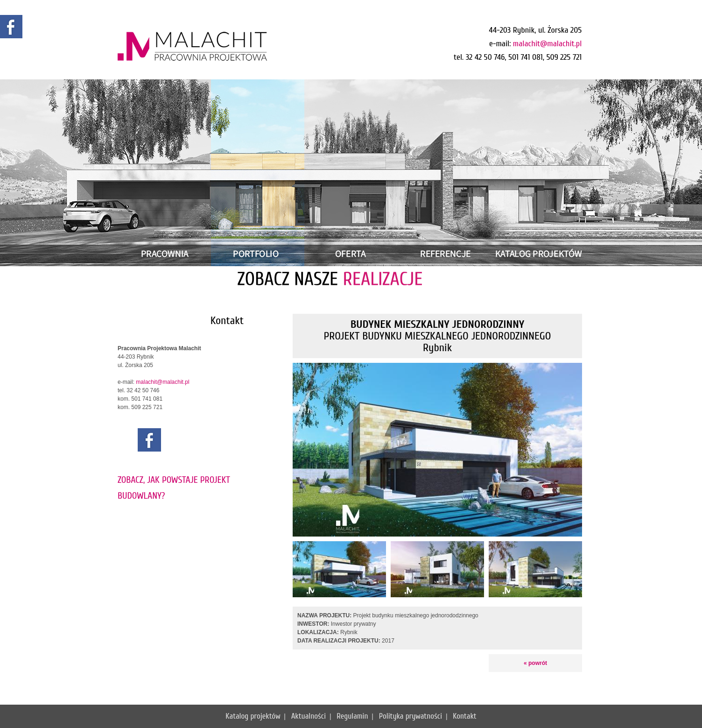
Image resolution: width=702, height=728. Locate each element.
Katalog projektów (253, 716)
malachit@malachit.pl (548, 44)
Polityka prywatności (411, 716)
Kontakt (465, 716)
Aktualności (309, 716)
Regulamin (352, 716)
